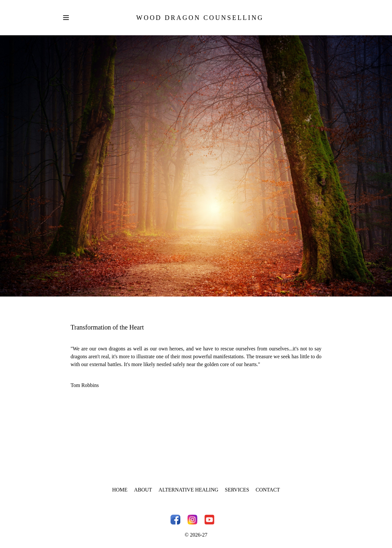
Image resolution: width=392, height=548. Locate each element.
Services (237, 490)
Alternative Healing (188, 490)
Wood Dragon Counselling (200, 18)
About (143, 490)
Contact (268, 490)
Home (120, 490)
